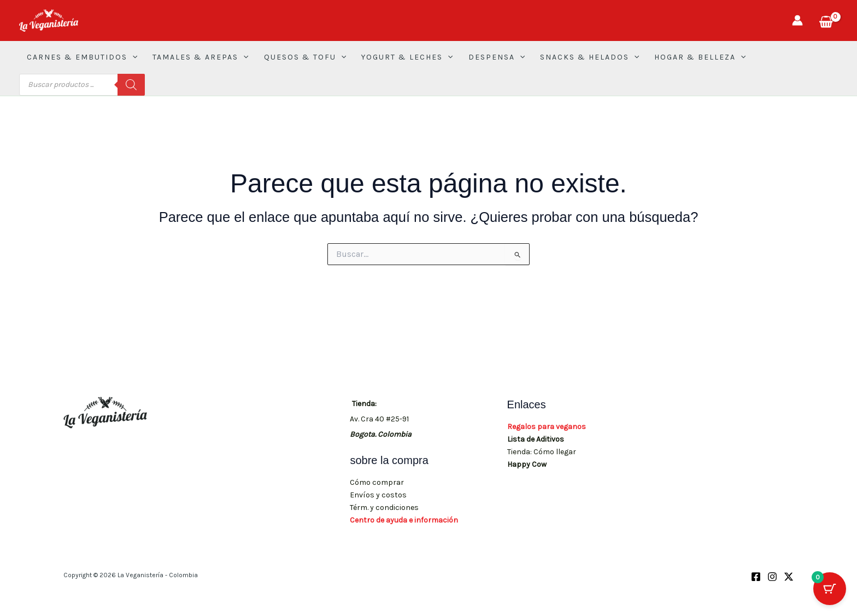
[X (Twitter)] (789, 577)
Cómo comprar (377, 482)
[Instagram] (772, 577)
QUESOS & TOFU (305, 57)
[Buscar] (131, 85)
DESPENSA (497, 57)
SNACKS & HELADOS (589, 57)
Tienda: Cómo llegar (542, 452)
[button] (132, 57)
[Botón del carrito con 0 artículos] (830, 589)
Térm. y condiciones (384, 508)
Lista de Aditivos (536, 439)
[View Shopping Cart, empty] (826, 20)
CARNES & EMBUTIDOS (82, 57)
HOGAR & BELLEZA (700, 57)
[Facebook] (756, 577)
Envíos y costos (378, 495)
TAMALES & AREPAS (200, 57)
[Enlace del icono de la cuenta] (797, 20)
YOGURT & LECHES (407, 57)
